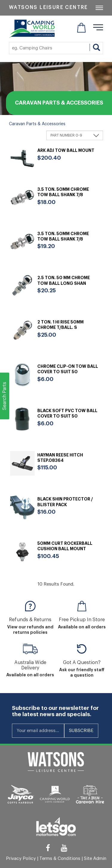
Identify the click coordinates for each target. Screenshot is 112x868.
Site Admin (95, 859)
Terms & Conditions (60, 859)
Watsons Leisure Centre (48, 7)
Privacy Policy (21, 859)
